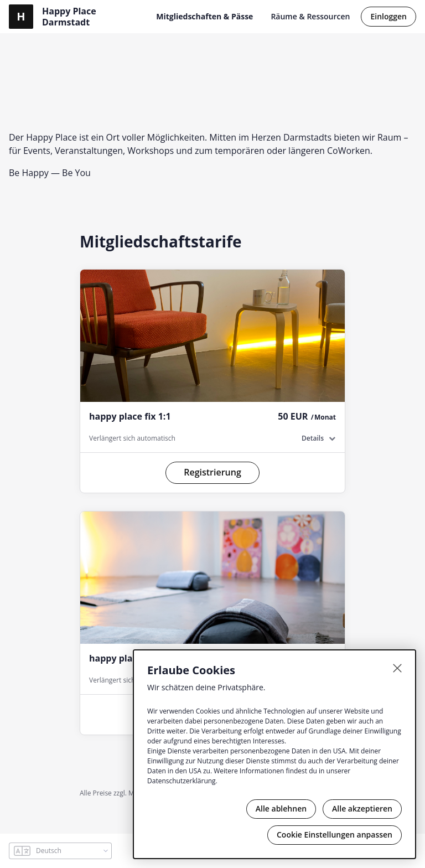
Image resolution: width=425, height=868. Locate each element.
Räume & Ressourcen (310, 16)
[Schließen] (397, 668)
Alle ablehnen (281, 808)
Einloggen (388, 16)
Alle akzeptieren (362, 808)
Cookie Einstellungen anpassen (335, 835)
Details (313, 438)
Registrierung (212, 472)
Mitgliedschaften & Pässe (204, 16)
